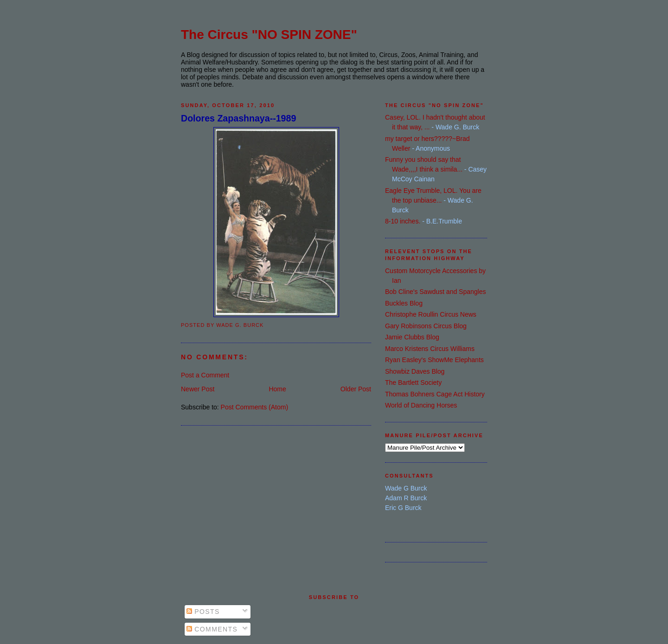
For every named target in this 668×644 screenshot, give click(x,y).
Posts (203, 612)
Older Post (356, 389)
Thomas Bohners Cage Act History (435, 394)
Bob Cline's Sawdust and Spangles (435, 292)
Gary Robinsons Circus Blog (426, 326)
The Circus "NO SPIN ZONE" (269, 35)
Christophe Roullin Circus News (431, 314)
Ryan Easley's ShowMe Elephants (434, 360)
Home (277, 389)
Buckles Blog (404, 303)
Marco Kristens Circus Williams (430, 349)
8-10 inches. (403, 221)
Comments (212, 629)
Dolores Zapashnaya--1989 (238, 118)
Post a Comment (205, 375)
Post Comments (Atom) (254, 407)
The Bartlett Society (413, 383)
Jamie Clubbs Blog (412, 337)
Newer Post (198, 389)
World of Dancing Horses (421, 405)
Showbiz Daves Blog (415, 371)
